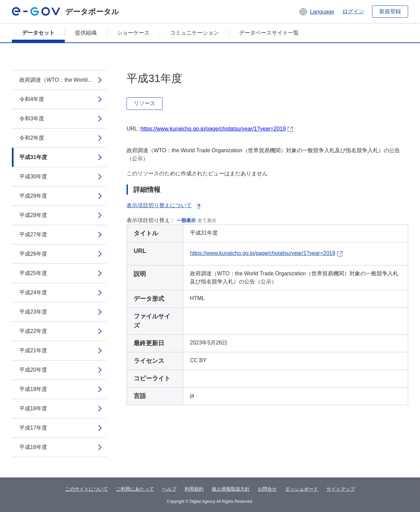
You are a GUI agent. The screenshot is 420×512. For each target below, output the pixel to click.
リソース (145, 103)
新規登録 (390, 11)
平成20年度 (33, 370)
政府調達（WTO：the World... (56, 80)
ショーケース (133, 33)
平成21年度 (33, 350)
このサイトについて (87, 489)
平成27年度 (33, 234)
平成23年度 (33, 312)
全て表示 (207, 220)
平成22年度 (33, 331)
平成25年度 (33, 273)
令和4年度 (32, 99)
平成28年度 (33, 215)
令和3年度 (32, 119)
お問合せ (267, 489)
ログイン (353, 11)
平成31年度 (33, 157)
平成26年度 (33, 254)
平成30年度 (33, 176)
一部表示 (186, 220)
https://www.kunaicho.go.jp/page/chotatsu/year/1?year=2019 (213, 129)
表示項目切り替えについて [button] (165, 205)
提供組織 (86, 33)
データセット (38, 33)
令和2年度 (32, 138)
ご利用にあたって (135, 489)
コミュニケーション (194, 33)
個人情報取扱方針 (231, 489)
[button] (316, 12)
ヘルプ (169, 489)
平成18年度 (33, 408)
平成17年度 (33, 428)
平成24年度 (33, 292)
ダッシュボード (302, 489)
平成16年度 (33, 447)
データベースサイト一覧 (269, 33)
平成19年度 (33, 389)
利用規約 (194, 489)
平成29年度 (33, 196)
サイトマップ (341, 489)
